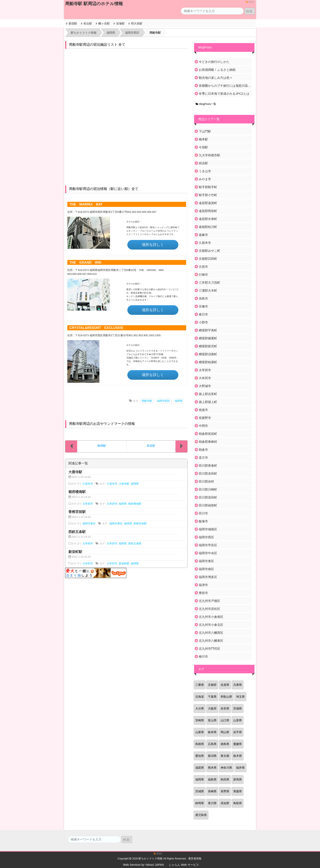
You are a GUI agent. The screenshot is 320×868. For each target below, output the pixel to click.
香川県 (212, 803)
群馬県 (238, 779)
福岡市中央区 (208, 553)
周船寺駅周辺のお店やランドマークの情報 (102, 424)
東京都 (225, 756)
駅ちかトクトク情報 (151, 859)
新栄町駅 (124, 564)
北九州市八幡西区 (211, 633)
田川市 (203, 513)
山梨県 (200, 732)
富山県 (212, 720)
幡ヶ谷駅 (104, 23)
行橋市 (203, 275)
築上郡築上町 (208, 402)
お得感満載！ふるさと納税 (217, 70)
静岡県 (200, 803)
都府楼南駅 (135, 504)
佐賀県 (225, 685)
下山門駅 (205, 131)
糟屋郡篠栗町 (208, 338)
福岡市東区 (89, 524)
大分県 (200, 708)
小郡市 (203, 322)
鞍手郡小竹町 (208, 195)
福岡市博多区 (208, 577)
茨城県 (200, 791)
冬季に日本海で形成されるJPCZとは (224, 94)
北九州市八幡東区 (211, 641)
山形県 (238, 720)
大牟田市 (88, 564)
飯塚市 (203, 521)
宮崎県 (200, 720)
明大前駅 (137, 23)
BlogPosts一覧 (206, 104)
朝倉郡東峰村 (208, 442)
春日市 (203, 314)
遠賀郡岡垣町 (208, 211)
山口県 (225, 720)
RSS (250, 2)
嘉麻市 (203, 235)
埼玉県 (240, 697)
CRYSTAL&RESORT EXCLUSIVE (96, 328)
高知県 (225, 803)
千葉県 (212, 697)
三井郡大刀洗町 (209, 282)
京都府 (212, 685)
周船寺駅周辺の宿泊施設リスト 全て (97, 45)
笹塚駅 (120, 23)
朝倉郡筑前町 (208, 434)
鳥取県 (238, 803)
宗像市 (203, 306)
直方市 (203, 458)
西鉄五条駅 (135, 544)
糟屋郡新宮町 (208, 346)
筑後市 (203, 410)
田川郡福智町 (208, 505)
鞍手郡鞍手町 (208, 187)
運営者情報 (195, 859)
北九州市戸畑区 (209, 601)
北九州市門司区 (209, 649)
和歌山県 (226, 697)
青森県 (238, 791)
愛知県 (200, 756)
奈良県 (225, 708)
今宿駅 (203, 147)
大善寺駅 (124, 484)
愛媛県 (238, 744)
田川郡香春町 (208, 466)
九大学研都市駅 (209, 155)
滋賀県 (200, 768)
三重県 (200, 685)
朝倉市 (203, 450)
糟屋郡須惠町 (208, 354)
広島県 (212, 744)
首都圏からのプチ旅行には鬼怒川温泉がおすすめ (225, 86)
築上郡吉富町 (208, 394)
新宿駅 (73, 23)
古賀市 (203, 267)
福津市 (203, 585)
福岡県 (179, 401)
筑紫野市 (205, 418)
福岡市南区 (206, 569)
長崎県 (212, 791)
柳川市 (203, 657)
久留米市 (88, 484)
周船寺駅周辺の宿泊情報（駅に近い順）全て (104, 189)
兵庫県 (238, 685)
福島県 (212, 779)
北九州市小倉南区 (211, 617)
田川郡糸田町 (208, 473)
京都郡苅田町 (208, 259)
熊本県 (212, 768)
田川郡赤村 (206, 481)
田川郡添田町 (208, 497)
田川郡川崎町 (208, 489)
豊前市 (203, 593)
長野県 (225, 791)
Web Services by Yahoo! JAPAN (143, 865)
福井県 (240, 768)
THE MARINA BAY (86, 204)
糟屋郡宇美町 (208, 330)
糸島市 (203, 298)
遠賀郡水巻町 (208, 219)
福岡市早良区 (208, 545)
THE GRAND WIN (85, 262)
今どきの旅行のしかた (214, 62)
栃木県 (238, 756)
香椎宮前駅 (140, 524)
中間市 (203, 426)
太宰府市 (88, 504)
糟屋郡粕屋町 (208, 362)
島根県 (200, 744)
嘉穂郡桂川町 (208, 227)
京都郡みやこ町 (209, 251)
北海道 (200, 697)
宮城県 (238, 708)
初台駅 (88, 23)
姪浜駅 (203, 163)
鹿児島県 (201, 815)
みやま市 (205, 179)
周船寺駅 (147, 401)
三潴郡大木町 (208, 290)
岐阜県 (212, 732)
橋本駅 (203, 139)
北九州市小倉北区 (211, 625)
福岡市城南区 (208, 529)
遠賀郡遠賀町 (208, 203)
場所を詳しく (153, 245)
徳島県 (225, 744)
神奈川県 (226, 768)
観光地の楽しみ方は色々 (216, 78)
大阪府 (212, 708)
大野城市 (205, 386)
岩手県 (238, 732)
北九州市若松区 (209, 609)
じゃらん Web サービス (184, 865)
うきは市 (205, 171)
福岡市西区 (164, 401)
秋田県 (225, 779)
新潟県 (212, 756)
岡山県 (225, 732)
